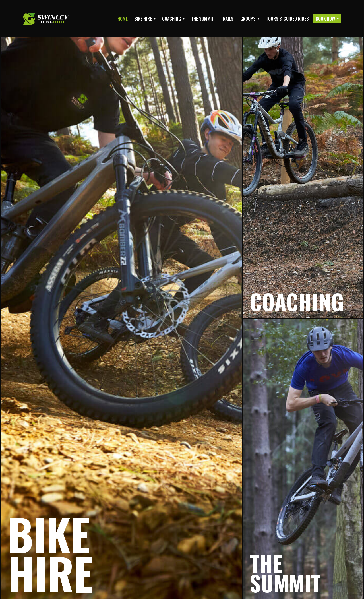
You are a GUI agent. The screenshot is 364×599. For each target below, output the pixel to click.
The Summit (202, 19)
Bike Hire (143, 19)
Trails (227, 19)
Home (123, 19)
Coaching (171, 19)
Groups (248, 19)
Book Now (325, 19)
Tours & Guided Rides (287, 19)
